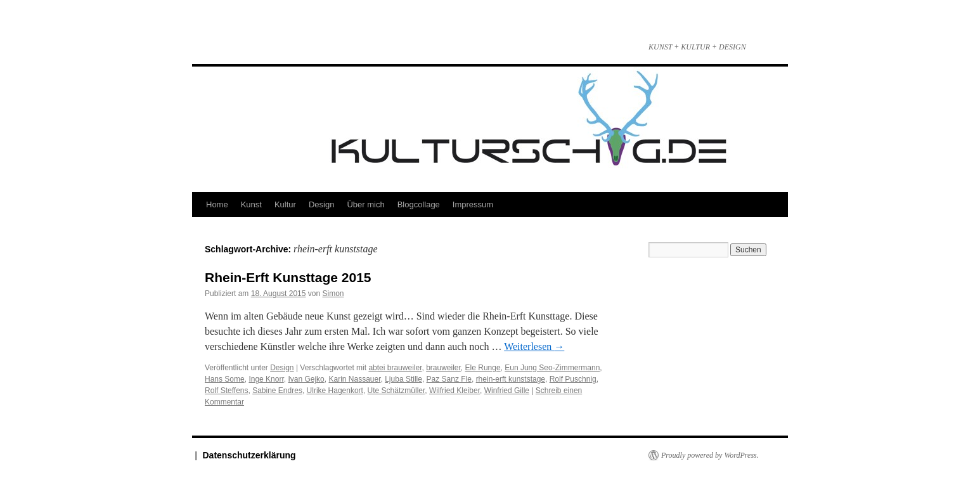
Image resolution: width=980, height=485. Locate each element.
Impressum (473, 204)
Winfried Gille (507, 391)
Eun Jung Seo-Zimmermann (552, 368)
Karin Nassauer (354, 379)
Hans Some (225, 379)
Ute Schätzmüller (397, 391)
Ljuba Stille (403, 379)
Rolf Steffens (226, 391)
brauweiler (443, 368)
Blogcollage (419, 204)
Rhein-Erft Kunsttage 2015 (288, 277)
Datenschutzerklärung (249, 455)
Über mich (365, 204)
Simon (333, 294)
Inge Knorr (266, 379)
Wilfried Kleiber (455, 391)
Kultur (285, 204)
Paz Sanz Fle (449, 379)
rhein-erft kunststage (511, 379)
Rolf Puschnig (573, 379)
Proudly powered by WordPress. (710, 455)
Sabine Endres (277, 391)
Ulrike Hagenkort (335, 391)
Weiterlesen (534, 346)
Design (321, 204)
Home (217, 204)
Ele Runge (483, 368)
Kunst (251, 204)
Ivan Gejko (306, 379)
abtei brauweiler (395, 368)
